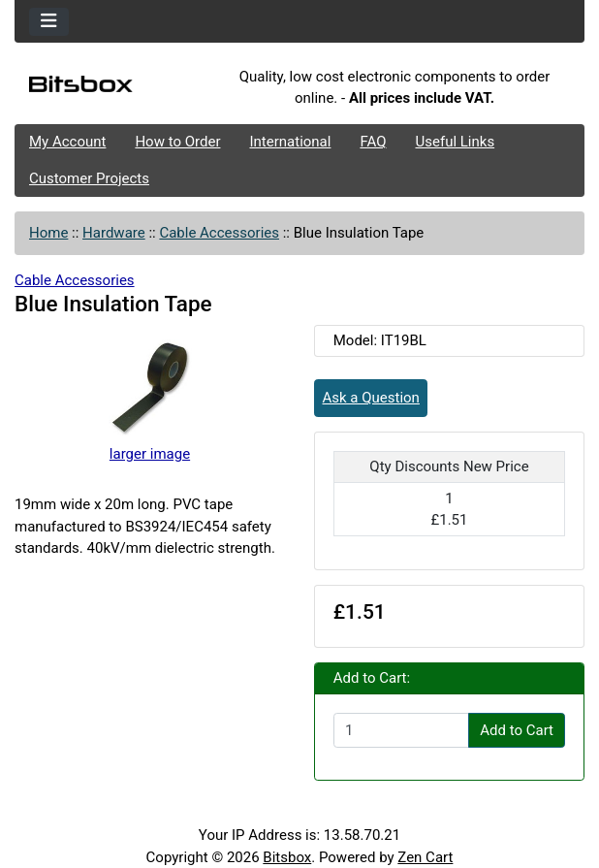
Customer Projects (89, 178)
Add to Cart (517, 730)
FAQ (373, 142)
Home (48, 233)
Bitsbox (287, 857)
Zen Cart (425, 857)
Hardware (114, 233)
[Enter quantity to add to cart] (401, 730)
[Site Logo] (110, 88)
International (290, 142)
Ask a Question (371, 398)
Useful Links (456, 142)
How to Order (177, 142)
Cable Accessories (219, 233)
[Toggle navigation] (49, 22)
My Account (67, 142)
